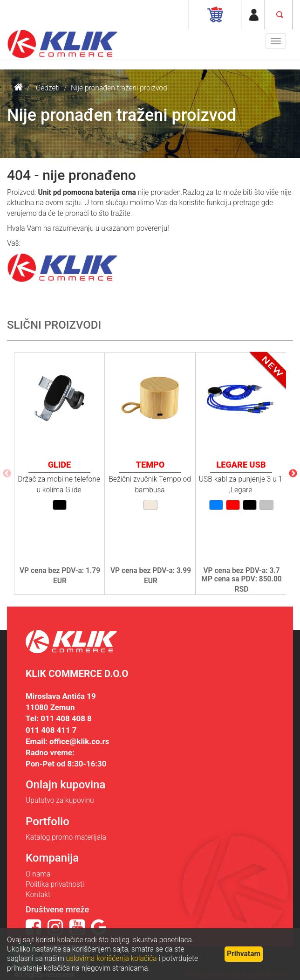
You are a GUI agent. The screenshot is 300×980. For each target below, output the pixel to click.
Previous (7, 474)
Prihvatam (244, 954)
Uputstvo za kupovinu (60, 801)
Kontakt (38, 895)
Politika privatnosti (55, 884)
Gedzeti (48, 88)
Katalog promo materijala (66, 837)
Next (293, 474)
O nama (38, 874)
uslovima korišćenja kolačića (112, 959)
